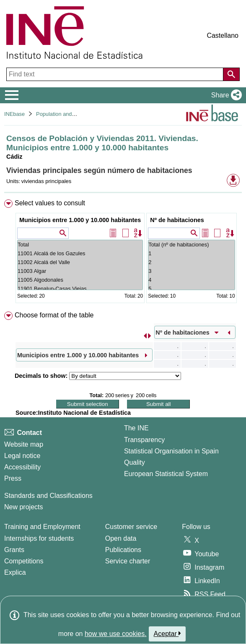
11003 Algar (80, 271)
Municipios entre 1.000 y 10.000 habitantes (80, 220)
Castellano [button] (223, 35)
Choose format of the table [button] (54, 315)
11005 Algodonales (80, 280)
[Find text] (116, 74)
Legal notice (22, 456)
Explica (15, 572)
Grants (14, 550)
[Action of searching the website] (231, 74)
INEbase (14, 114)
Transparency (144, 440)
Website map (24, 444)
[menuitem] (123, 253)
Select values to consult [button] (50, 203)
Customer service (131, 527)
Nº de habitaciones (177, 220)
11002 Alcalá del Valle (80, 262)
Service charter (128, 561)
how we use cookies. (116, 634)
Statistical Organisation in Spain (171, 451)
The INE (136, 428)
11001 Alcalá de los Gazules (80, 253)
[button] (225, 95)
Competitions (24, 561)
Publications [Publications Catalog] (123, 550)
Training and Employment (42, 527)
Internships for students (39, 538)
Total (80, 245)
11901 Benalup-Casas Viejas (80, 289)
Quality (135, 462)
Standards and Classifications (48, 496)
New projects (23, 507)
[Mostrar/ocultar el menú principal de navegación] (12, 95)
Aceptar (167, 634)
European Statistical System (166, 474)
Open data (121, 538)
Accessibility (22, 467)
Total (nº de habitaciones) (191, 245)
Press (13, 478)
